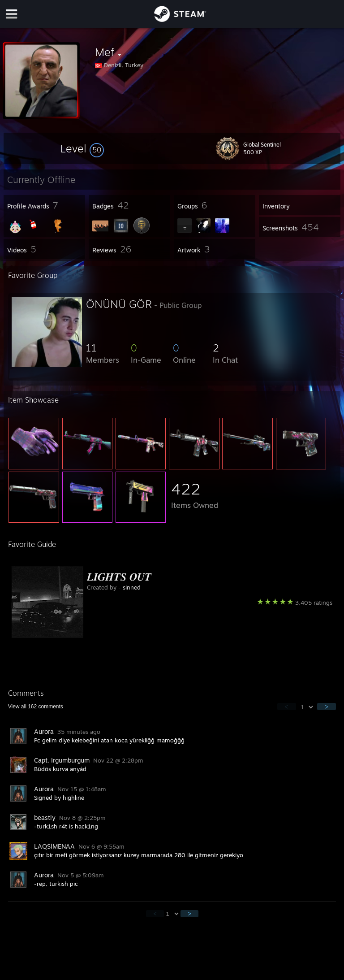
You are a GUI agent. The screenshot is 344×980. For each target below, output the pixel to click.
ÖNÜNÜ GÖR (119, 304)
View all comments (36, 707)
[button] (82, 148)
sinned (132, 587)
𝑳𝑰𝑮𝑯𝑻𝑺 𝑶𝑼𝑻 (119, 577)
